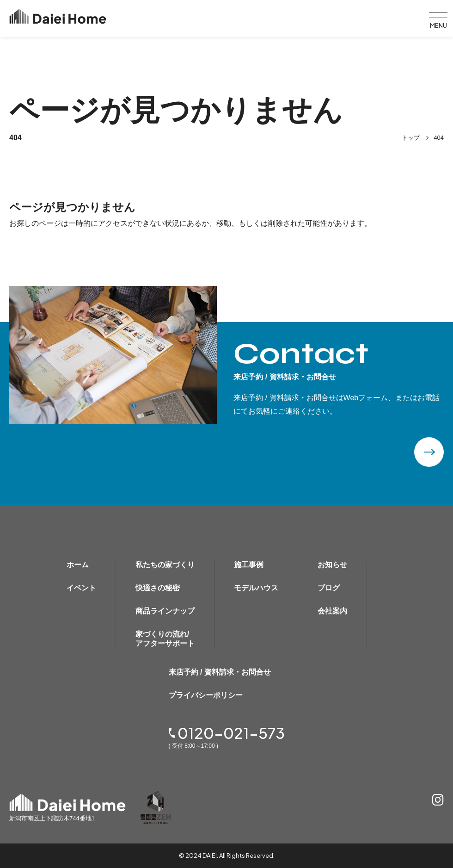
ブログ (329, 588)
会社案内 (332, 611)
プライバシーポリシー (206, 695)
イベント (81, 588)
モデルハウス (256, 588)
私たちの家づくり (165, 565)
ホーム (78, 565)
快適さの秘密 (158, 588)
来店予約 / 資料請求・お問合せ (220, 672)
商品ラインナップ (165, 611)
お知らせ (332, 565)
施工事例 (249, 565)
